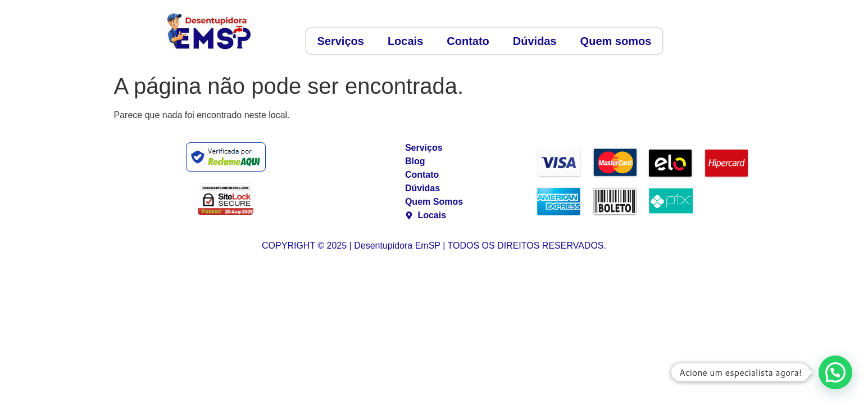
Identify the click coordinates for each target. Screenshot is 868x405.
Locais (405, 41)
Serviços (341, 41)
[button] (835, 372)
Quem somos (616, 41)
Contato (468, 41)
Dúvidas (535, 41)
